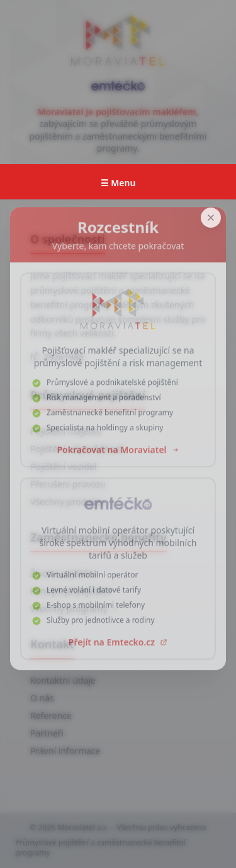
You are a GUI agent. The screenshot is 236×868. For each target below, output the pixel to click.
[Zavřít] (211, 218)
